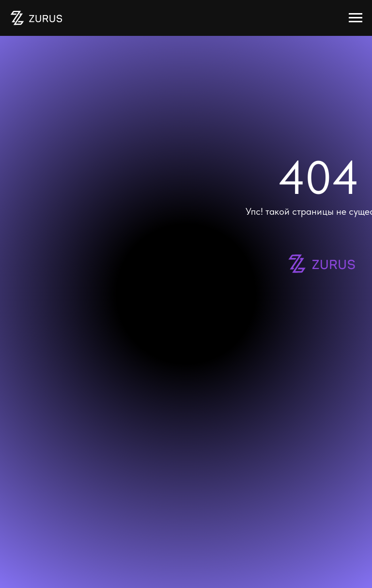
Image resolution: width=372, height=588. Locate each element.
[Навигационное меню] (356, 18)
